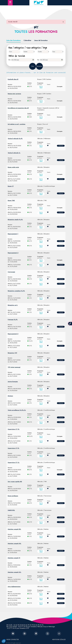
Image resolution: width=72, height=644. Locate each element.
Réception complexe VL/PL (16, 291)
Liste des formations (14, 40)
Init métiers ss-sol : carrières (17, 124)
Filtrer (33, 66)
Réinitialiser (40, 66)
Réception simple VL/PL (15, 220)
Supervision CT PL (13, 448)
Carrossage (11, 272)
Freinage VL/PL (13, 320)
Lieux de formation (41, 40)
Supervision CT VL (14, 429)
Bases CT (11, 186)
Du (9, 60)
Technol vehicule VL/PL (15, 139)
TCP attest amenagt (14, 367)
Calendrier (27, 40)
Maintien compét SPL (14, 529)
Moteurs (10, 396)
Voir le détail (41, 87)
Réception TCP (12, 353)
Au (38, 60)
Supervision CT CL (14, 462)
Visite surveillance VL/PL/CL (17, 410)
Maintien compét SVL (14, 544)
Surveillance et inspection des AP (18, 108)
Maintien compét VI (14, 558)
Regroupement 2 (13, 253)
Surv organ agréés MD (15, 482)
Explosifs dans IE (13, 79)
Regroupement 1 (13, 234)
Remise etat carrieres (14, 94)
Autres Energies (13, 382)
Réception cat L (13, 305)
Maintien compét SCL (14, 572)
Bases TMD (11, 200)
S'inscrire (61, 146)
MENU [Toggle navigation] (10, 3)
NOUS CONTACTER (13, 640)
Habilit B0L (11, 510)
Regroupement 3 (13, 334)
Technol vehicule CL (14, 153)
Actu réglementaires (14, 587)
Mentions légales (59, 640)
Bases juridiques (13, 496)
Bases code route (13, 167)
